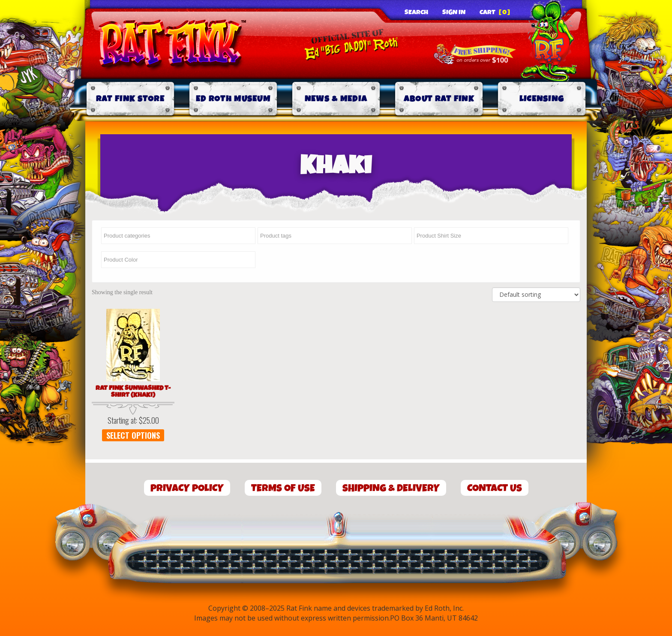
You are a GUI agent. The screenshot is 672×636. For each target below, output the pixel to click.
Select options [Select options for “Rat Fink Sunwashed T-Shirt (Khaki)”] (133, 435)
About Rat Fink (439, 99)
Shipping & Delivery (391, 488)
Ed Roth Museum (233, 99)
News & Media (336, 99)
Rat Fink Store (130, 99)
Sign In (454, 12)
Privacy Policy (187, 488)
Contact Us (495, 488)
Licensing (542, 99)
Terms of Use (283, 488)
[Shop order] (536, 295)
